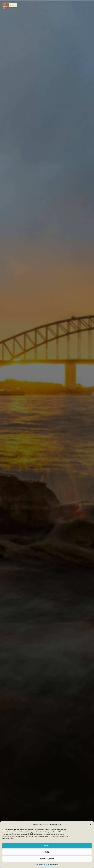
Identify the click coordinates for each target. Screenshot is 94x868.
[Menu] (5, 5)
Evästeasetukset (47, 859)
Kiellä (47, 852)
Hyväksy (47, 845)
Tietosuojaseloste (52, 865)
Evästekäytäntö (40, 865)
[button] (90, 825)
